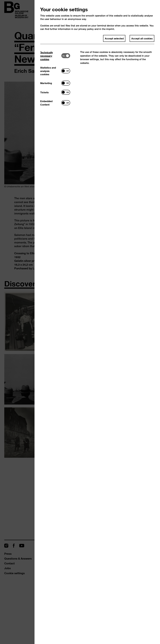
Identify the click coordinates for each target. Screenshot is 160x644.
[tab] (51, 56)
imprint (110, 29)
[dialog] (80, 322)
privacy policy (86, 29)
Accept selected (114, 38)
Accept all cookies (142, 38)
